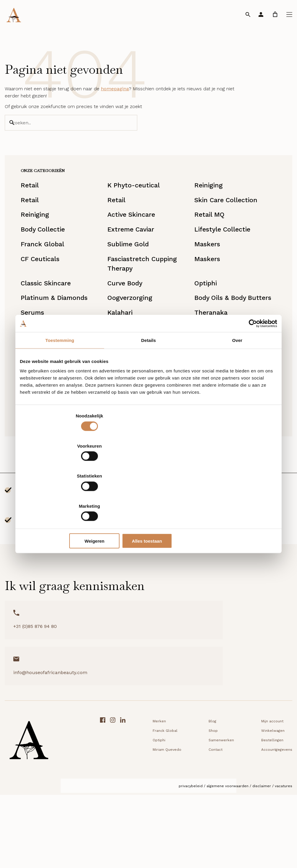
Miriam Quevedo (138, 508)
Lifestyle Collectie (223, 259)
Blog (139, 796)
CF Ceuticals (50, 295)
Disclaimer (262, 861)
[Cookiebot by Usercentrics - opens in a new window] (251, 369)
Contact (142, 825)
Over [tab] (237, 386)
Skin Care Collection (227, 224)
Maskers (206, 277)
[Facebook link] (269, 817)
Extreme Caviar (137, 259)
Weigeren (147, 496)
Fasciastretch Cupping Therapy (148, 300)
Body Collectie (53, 259)
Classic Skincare (57, 323)
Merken (86, 796)
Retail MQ (208, 241)
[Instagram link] (280, 817)
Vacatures (284, 861)
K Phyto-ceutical (139, 206)
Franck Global (52, 277)
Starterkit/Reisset (141, 536)
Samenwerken (148, 815)
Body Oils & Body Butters (221, 346)
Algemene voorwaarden (227, 861)
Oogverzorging (135, 341)
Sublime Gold (134, 277)
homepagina (115, 98)
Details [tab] (148, 386)
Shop (140, 806)
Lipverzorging (52, 536)
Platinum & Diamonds (66, 341)
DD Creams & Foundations (214, 513)
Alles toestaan (235, 496)
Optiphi (204, 323)
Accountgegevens (203, 825)
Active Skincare (137, 241)
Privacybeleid (191, 861)
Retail (38, 206)
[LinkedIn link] (290, 817)
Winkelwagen (200, 806)
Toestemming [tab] (60, 386)
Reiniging (208, 206)
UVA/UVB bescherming (51, 513)
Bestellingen (199, 815)
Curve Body (130, 323)
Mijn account (199, 796)
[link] (275, 14)
